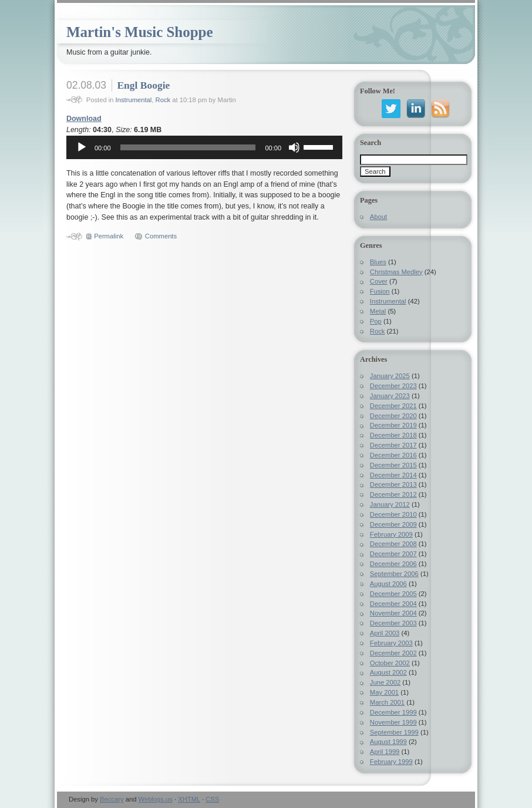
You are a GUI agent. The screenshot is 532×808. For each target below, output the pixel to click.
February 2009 (391, 534)
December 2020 (393, 416)
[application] (204, 147)
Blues (378, 262)
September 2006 (394, 574)
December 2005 (393, 594)
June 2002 (385, 682)
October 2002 (390, 663)
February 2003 (391, 643)
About (378, 217)
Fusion (380, 291)
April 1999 (385, 752)
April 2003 (385, 633)
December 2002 (393, 653)
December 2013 (393, 484)
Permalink (109, 236)
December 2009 (393, 524)
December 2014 (393, 475)
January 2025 (390, 376)
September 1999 (394, 732)
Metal (378, 311)
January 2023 (390, 396)
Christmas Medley (396, 272)
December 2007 (393, 554)
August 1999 (388, 742)
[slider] (188, 147)
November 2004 (393, 613)
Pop (376, 321)
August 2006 (388, 584)
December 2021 (393, 406)
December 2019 (393, 425)
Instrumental (134, 100)
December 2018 (393, 435)
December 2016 (393, 455)
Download (84, 119)
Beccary (112, 799)
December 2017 (393, 445)
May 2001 (384, 692)
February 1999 (391, 762)
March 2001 (387, 702)
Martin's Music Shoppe (140, 32)
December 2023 (393, 386)
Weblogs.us (156, 799)
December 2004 (393, 604)
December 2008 (393, 544)
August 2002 (388, 672)
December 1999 (393, 712)
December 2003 (393, 623)
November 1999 (393, 722)
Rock (163, 100)
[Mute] (294, 147)
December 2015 (393, 465)
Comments (161, 236)
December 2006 (393, 564)
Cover (379, 281)
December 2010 (393, 514)
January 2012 (390, 504)
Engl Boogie (143, 85)
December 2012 (393, 494)
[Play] (82, 147)
